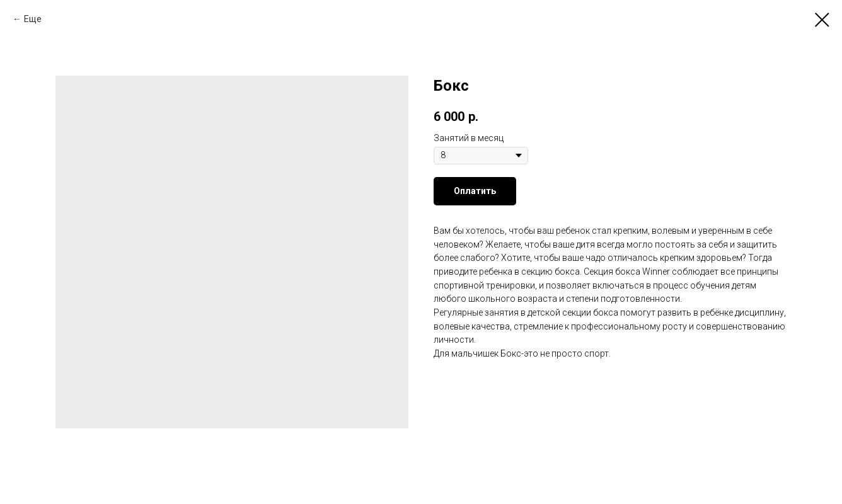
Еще (33, 19)
